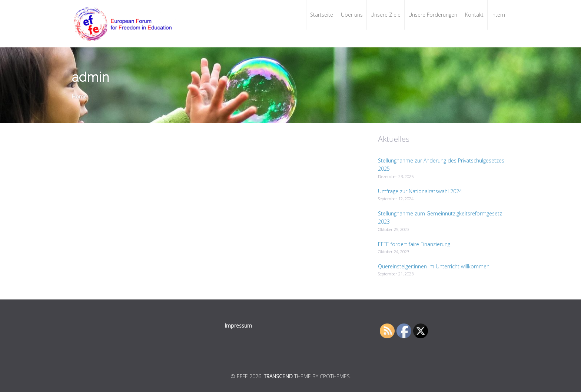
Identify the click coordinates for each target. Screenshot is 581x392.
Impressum (238, 326)
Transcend (278, 376)
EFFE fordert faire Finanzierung (414, 244)
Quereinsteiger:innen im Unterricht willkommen (434, 266)
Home (79, 96)
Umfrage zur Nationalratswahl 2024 (420, 191)
